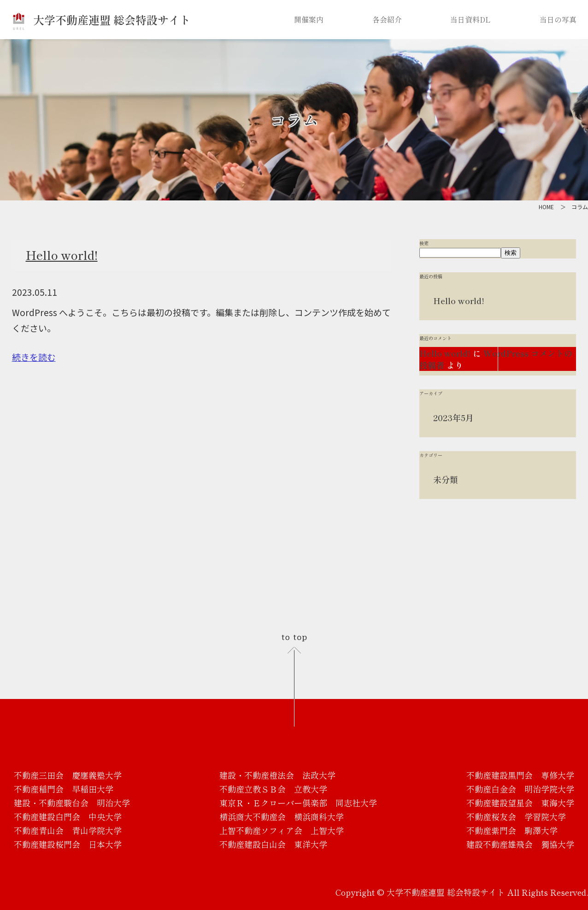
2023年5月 (453, 417)
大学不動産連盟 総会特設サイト (101, 20)
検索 (424, 243)
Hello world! (62, 255)
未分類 (446, 479)
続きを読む (34, 357)
